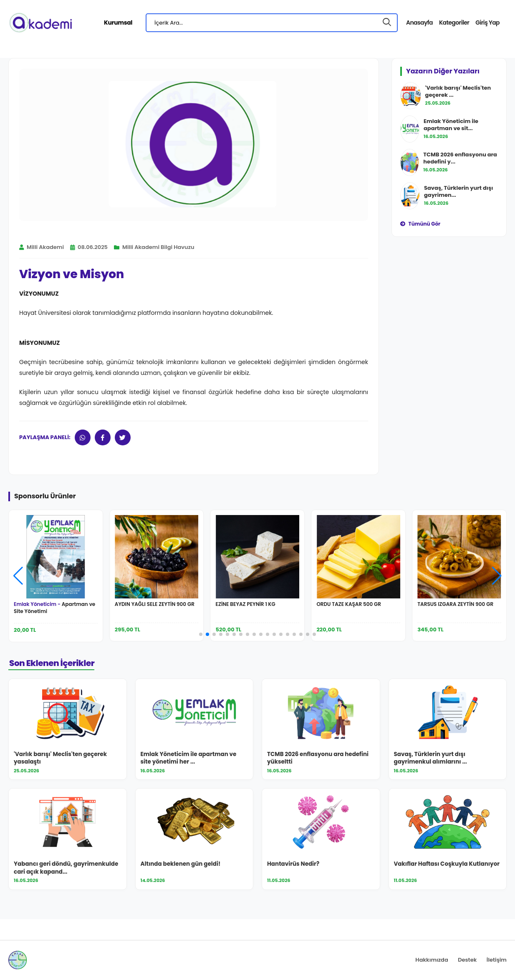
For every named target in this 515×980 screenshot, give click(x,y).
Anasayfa (419, 23)
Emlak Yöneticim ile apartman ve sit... (451, 125)
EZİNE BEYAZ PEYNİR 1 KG (246, 604)
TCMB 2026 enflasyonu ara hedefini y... (460, 158)
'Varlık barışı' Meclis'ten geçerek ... (458, 91)
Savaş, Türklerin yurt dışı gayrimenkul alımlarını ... (430, 758)
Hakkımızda (432, 960)
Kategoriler (454, 23)
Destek (467, 960)
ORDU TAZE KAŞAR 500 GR (349, 604)
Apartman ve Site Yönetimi (54, 608)
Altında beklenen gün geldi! (181, 864)
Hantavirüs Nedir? (293, 864)
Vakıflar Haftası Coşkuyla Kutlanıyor (447, 864)
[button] (497, 576)
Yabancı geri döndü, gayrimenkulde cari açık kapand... (66, 868)
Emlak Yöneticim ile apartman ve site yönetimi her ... (189, 758)
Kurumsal (118, 23)
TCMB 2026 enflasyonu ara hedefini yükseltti (318, 758)
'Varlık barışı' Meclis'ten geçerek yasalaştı (60, 758)
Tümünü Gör (420, 224)
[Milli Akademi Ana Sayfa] (40, 23)
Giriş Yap (487, 23)
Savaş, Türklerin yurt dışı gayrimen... (458, 191)
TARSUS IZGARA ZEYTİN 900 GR (455, 604)
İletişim (497, 960)
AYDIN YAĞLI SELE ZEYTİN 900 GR (155, 604)
